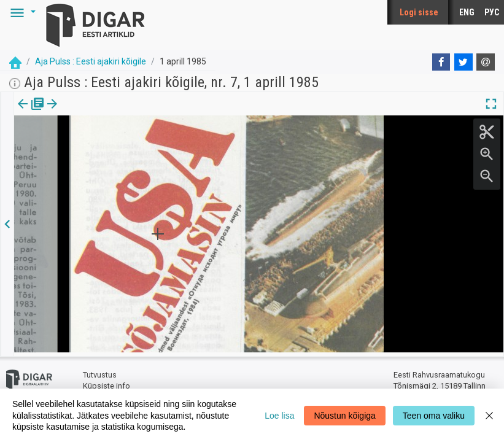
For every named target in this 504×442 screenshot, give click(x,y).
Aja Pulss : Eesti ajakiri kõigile (91, 61)
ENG (467, 12)
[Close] (489, 415)
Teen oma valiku (434, 416)
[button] (21, 12)
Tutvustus (100, 372)
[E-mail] (486, 62)
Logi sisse (419, 12)
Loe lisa (279, 416)
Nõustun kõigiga (344, 416)
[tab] (31, 113)
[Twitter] (463, 62)
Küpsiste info (107, 382)
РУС (492, 12)
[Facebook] (441, 62)
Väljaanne (31, 112)
